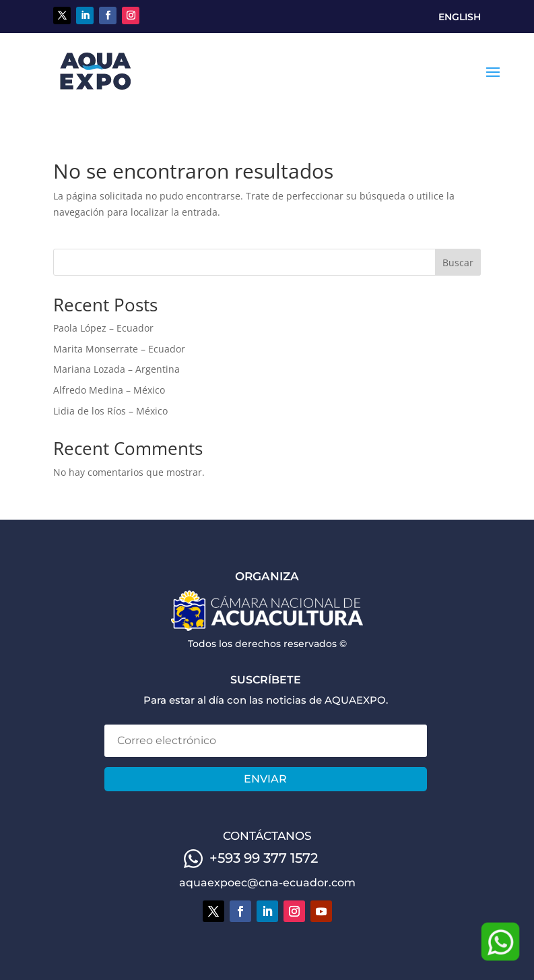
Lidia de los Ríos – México (110, 411)
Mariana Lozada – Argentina (116, 369)
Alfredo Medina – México (109, 390)
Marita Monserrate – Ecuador (119, 349)
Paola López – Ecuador (103, 328)
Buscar (458, 263)
